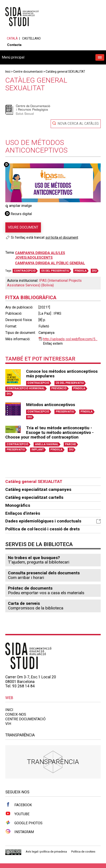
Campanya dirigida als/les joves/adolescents (40, 255)
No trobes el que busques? (34, 558)
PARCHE (70, 444)
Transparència (53, 762)
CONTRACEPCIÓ (25, 271)
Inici (8, 72)
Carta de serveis (24, 603)
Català (12, 38)
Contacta (14, 45)
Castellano (31, 38)
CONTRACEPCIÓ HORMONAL (26, 388)
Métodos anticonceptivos (51, 405)
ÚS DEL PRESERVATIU (55, 271)
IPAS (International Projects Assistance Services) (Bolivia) (44, 283)
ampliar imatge (19, 206)
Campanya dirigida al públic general (50, 263)
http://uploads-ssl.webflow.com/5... (70, 339)
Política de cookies (83, 852)
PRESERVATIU (65, 412)
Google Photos (24, 823)
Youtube (17, 814)
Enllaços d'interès (23, 513)
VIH (8, 724)
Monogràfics (18, 505)
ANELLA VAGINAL (47, 444)
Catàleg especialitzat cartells (34, 497)
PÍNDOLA (81, 271)
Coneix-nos (16, 714)
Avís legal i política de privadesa (46, 852)
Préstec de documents (30, 588)
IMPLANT (38, 450)
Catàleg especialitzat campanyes (38, 489)
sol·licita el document (62, 237)
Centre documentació (28, 72)
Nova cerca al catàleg (78, 124)
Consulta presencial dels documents (44, 573)
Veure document (23, 227)
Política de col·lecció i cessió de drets (42, 529)
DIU (94, 271)
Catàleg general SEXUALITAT (65, 72)
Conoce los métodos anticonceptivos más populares (62, 374)
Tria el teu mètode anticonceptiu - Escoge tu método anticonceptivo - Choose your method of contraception (49, 433)
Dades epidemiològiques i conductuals (53, 521)
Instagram (20, 832)
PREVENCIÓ (59, 388)
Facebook (19, 805)
